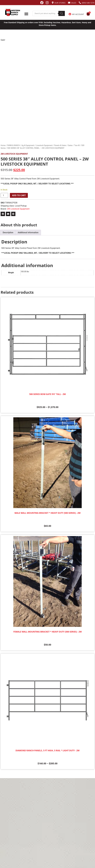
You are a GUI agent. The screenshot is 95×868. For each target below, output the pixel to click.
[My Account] (70, 14)
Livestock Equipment (44, 145)
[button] (3, 214)
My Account (78, 14)
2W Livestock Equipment (14, 154)
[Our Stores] (53, 3)
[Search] (62, 13)
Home (3, 145)
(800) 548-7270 (88, 3)
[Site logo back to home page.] (13, 12)
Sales (74, 3)
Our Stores (60, 3)
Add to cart (19, 195)
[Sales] (69, 3)
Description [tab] (8, 233)
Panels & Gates (60, 145)
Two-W (77, 145)
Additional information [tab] (28, 233)
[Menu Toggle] (26, 14)
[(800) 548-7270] (80, 3)
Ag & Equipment (28, 145)
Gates (70, 145)
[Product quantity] (4, 195)
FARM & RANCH (13, 145)
